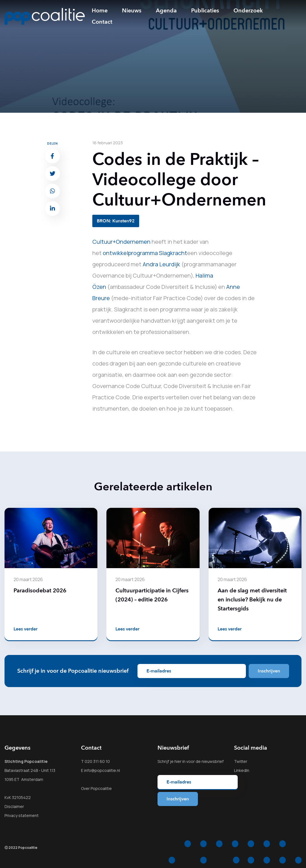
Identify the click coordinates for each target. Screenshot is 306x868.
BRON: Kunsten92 (116, 221)
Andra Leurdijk (161, 264)
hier (178, 761)
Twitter (241, 761)
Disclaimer (14, 806)
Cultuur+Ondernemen (121, 242)
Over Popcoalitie (96, 788)
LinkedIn (242, 770)
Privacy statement (22, 815)
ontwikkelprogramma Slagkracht (145, 253)
